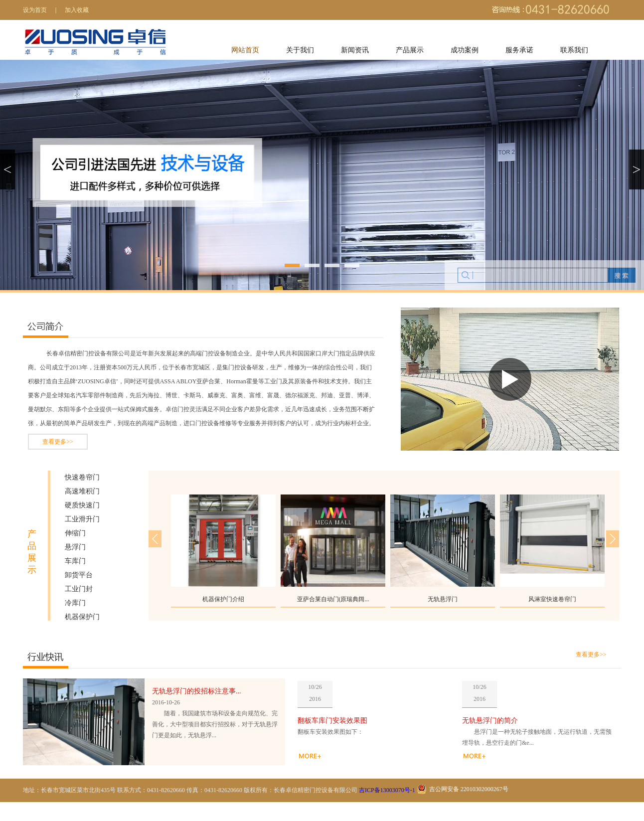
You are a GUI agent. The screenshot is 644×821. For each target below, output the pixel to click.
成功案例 (465, 50)
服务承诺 (519, 50)
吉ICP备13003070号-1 (387, 790)
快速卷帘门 (82, 477)
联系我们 (574, 50)
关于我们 (300, 50)
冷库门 (75, 603)
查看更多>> (58, 442)
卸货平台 (79, 575)
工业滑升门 (82, 519)
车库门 (75, 561)
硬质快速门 (82, 505)
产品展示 (410, 50)
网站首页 (245, 50)
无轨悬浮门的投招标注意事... (197, 691)
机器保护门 (82, 617)
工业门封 (79, 589)
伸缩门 (75, 533)
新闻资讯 (355, 50)
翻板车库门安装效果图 (332, 721)
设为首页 (35, 10)
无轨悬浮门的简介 (490, 721)
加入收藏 (77, 10)
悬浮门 (75, 547)
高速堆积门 (82, 491)
